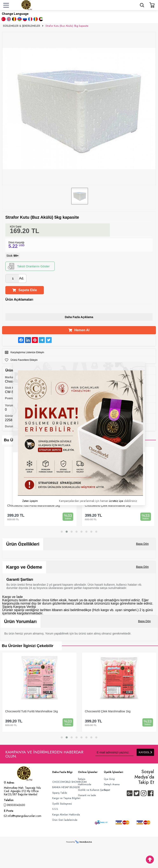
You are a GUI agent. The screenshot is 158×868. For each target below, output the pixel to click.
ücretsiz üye (116, 501)
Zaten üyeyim (30, 501)
